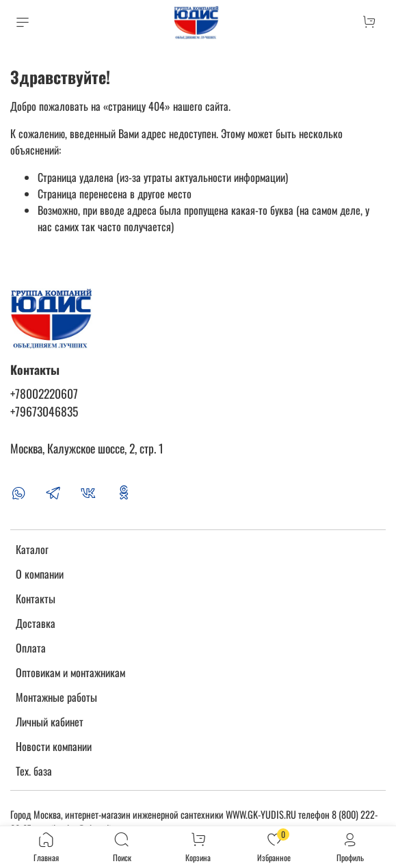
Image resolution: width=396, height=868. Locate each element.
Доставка (36, 623)
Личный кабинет (50, 722)
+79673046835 (44, 411)
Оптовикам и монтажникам (70, 672)
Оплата (31, 648)
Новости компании (54, 746)
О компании (40, 574)
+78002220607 (44, 393)
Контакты (36, 599)
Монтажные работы (56, 697)
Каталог (32, 549)
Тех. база (34, 771)
